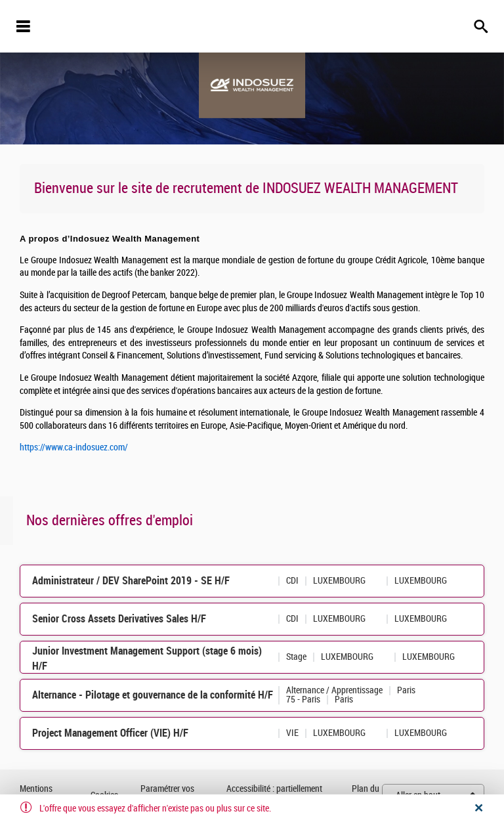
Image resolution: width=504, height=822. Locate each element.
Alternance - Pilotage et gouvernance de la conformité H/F (153, 695)
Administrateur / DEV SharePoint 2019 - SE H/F (131, 581)
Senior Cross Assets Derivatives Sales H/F (119, 619)
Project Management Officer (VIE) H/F (110, 733)
